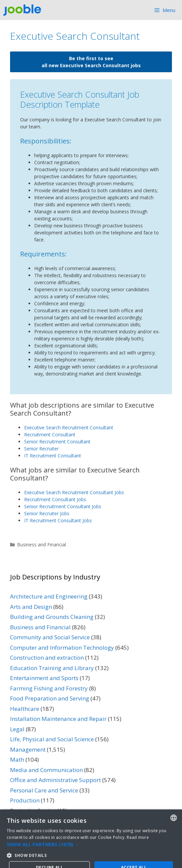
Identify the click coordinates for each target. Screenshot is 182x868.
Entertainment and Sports (44, 678)
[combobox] (174, 855)
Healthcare (25, 709)
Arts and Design (31, 607)
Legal (17, 729)
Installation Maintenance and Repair (58, 719)
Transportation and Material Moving (59, 831)
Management (28, 749)
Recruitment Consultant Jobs (55, 499)
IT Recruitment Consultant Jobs (58, 520)
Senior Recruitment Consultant (57, 442)
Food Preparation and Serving (50, 698)
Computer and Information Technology (62, 647)
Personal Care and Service (44, 790)
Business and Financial (42, 545)
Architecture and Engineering (49, 596)
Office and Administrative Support (55, 780)
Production (25, 800)
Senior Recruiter (41, 449)
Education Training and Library (52, 668)
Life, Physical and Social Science (52, 739)
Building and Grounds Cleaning (52, 617)
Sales (17, 821)
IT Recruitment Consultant (53, 456)
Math (17, 759)
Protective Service (33, 811)
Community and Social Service (50, 637)
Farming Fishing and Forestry (49, 688)
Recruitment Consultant (50, 435)
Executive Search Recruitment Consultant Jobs (74, 492)
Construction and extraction (47, 658)
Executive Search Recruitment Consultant (69, 427)
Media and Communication (46, 770)
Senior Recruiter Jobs (47, 513)
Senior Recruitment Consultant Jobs (63, 506)
